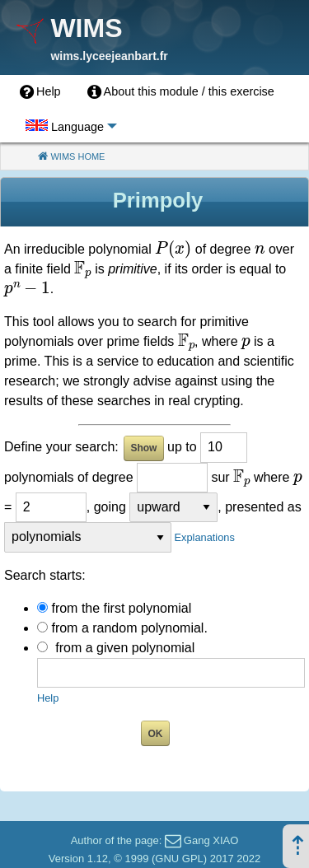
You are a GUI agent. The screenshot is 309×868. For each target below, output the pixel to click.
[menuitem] (40, 92)
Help (48, 698)
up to (182, 447)
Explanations (205, 537)
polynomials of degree (69, 477)
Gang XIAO (211, 840)
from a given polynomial (125, 648)
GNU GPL (179, 859)
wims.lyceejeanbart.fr (109, 56)
